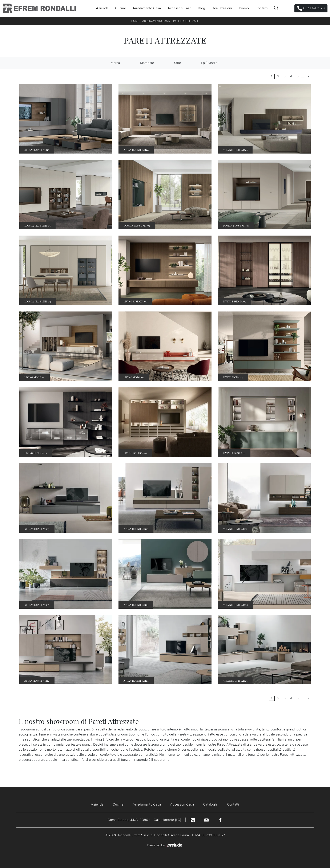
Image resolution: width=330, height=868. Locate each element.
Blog (201, 8)
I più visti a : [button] (210, 63)
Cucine (120, 8)
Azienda (102, 8)
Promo (244, 8)
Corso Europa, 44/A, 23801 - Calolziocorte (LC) (144, 820)
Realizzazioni (222, 8)
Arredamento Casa (147, 8)
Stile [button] (177, 63)
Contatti (262, 8)
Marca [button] (115, 63)
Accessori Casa (179, 8)
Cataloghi (210, 804)
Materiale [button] (147, 63)
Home (135, 21)
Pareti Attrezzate (186, 21)
